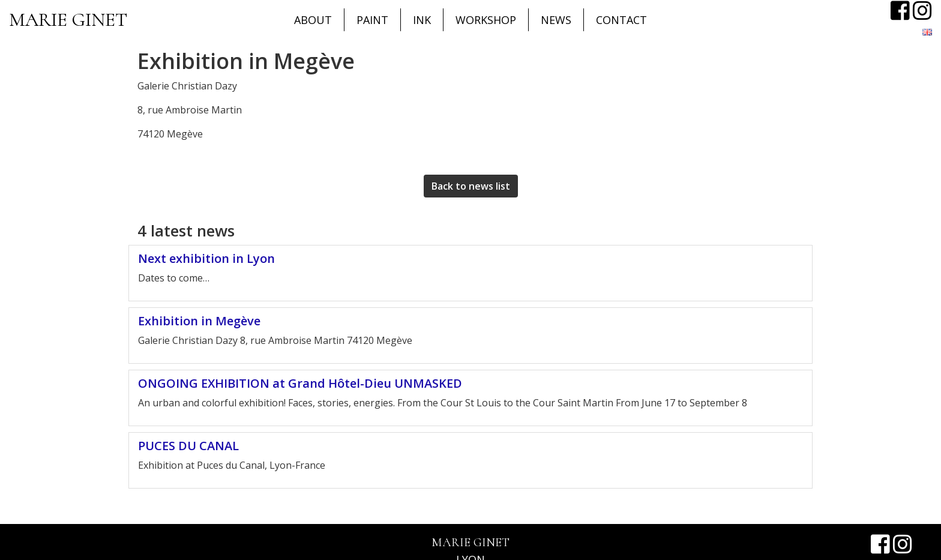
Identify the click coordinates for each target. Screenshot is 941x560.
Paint (372, 20)
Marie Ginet (68, 20)
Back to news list (471, 186)
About (313, 20)
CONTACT (621, 20)
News (556, 20)
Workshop (486, 20)
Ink (422, 20)
